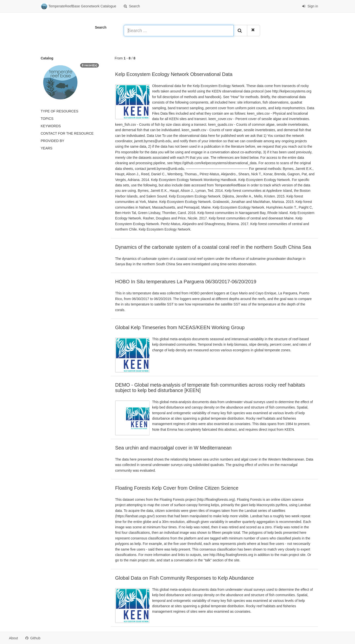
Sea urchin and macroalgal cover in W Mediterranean (173, 448)
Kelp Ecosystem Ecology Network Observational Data (174, 74)
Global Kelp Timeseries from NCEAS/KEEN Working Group (180, 327)
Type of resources (59, 111)
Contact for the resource (67, 133)
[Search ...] (179, 31)
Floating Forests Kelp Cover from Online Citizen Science (177, 488)
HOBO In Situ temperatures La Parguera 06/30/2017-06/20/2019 (186, 282)
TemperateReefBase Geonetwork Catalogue (78, 6)
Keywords (51, 126)
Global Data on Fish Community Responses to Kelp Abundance (185, 578)
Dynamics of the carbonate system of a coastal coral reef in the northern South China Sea (213, 247)
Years (46, 148)
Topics (47, 119)
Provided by (53, 141)
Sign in (310, 6)
